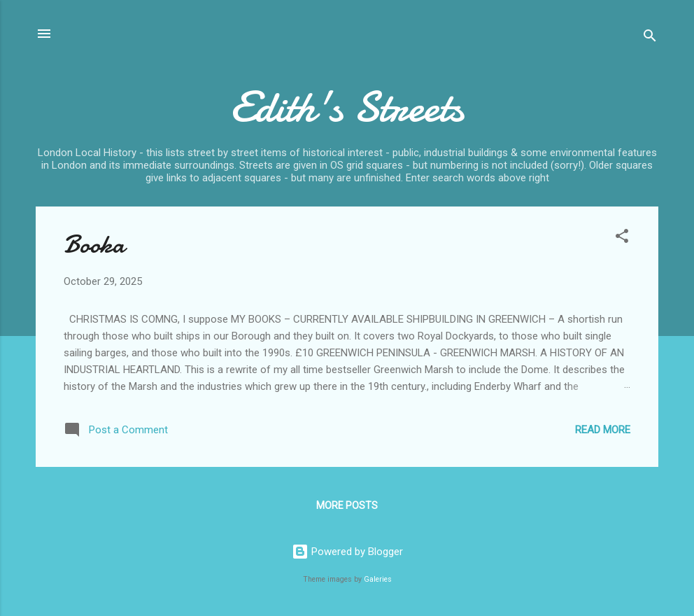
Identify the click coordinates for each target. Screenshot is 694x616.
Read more (603, 430)
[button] (622, 238)
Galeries (378, 579)
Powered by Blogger (347, 552)
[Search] (650, 38)
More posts (347, 505)
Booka (94, 245)
